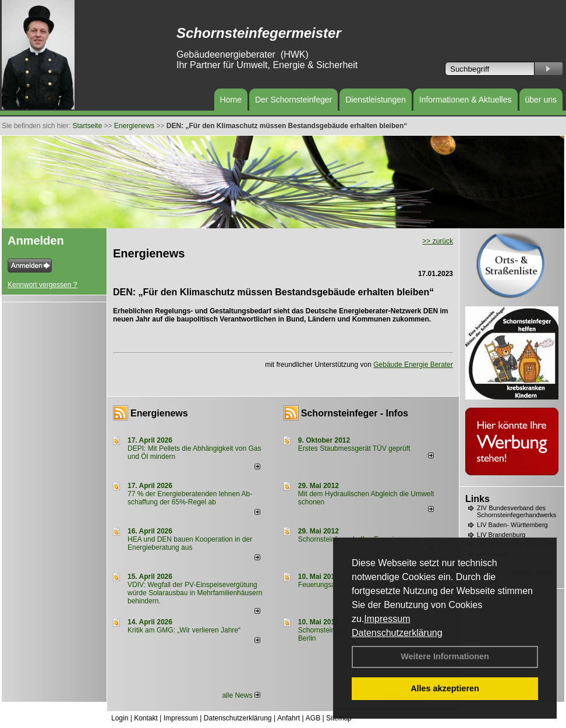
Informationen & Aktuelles (466, 100)
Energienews (159, 413)
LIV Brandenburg (501, 535)
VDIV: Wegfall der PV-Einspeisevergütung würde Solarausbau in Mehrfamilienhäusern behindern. (195, 593)
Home (231, 100)
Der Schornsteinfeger (293, 100)
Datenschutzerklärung (397, 633)
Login (120, 718)
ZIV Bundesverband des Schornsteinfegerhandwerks (517, 511)
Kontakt (146, 718)
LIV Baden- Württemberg (512, 525)
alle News (241, 695)
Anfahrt (289, 718)
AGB (313, 718)
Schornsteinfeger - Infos (355, 413)
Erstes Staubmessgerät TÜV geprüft (354, 448)
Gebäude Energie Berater (413, 365)
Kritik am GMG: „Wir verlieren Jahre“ (184, 630)
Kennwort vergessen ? (42, 285)
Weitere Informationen (445, 656)
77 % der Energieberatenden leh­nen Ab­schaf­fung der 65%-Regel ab (190, 498)
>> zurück (438, 241)
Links (477, 499)
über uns (541, 100)
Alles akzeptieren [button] (445, 688)
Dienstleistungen (376, 100)
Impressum (387, 619)
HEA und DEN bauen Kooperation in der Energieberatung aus (190, 543)
